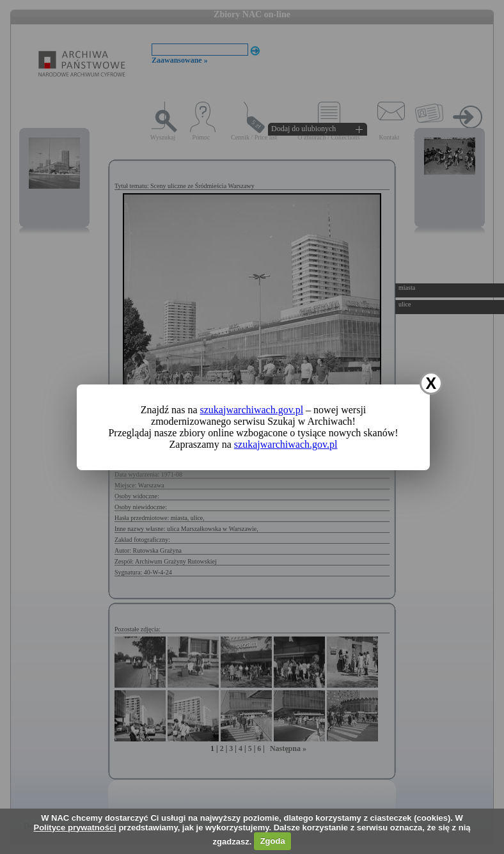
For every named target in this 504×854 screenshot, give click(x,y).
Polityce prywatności (75, 827)
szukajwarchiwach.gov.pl (252, 410)
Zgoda (273, 841)
